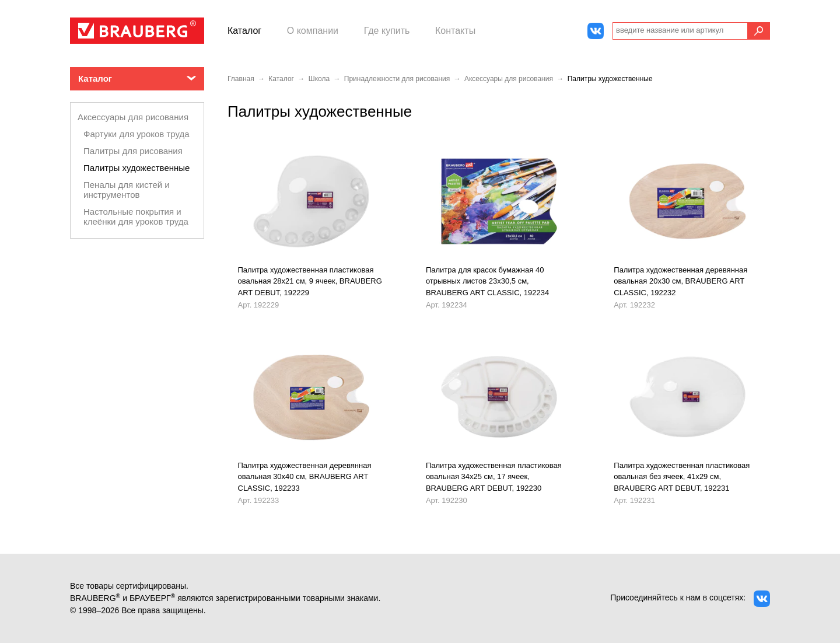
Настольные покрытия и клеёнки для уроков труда (136, 216)
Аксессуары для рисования (133, 117)
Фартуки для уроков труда (136, 134)
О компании (313, 31)
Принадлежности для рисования (397, 79)
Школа (319, 79)
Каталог (244, 31)
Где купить (387, 31)
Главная (241, 79)
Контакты (455, 31)
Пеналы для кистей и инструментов (127, 190)
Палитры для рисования (133, 151)
